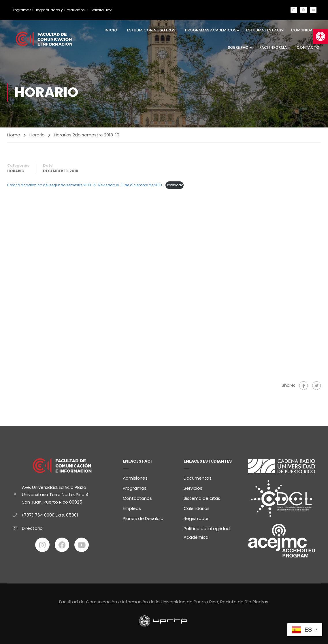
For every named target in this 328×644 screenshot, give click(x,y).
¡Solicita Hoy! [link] (101, 10)
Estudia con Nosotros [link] (151, 30)
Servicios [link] (193, 487)
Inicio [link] (111, 30)
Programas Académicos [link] (211, 30)
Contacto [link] (308, 47)
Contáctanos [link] (137, 497)
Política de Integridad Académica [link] (207, 532)
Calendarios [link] (197, 507)
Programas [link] (135, 487)
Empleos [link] (132, 507)
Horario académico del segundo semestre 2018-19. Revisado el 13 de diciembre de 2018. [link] (85, 185)
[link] (321, 36)
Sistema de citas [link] (202, 497)
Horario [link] (37, 135)
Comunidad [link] (303, 30)
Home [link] (14, 135)
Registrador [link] (196, 517)
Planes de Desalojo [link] (143, 517)
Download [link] (175, 185)
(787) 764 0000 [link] (38, 514)
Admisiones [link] (135, 477)
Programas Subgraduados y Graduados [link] (48, 10)
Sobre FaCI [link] (239, 47)
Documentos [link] (198, 477)
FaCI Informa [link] (273, 47)
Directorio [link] (32, 527)
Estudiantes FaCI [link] (264, 30)
